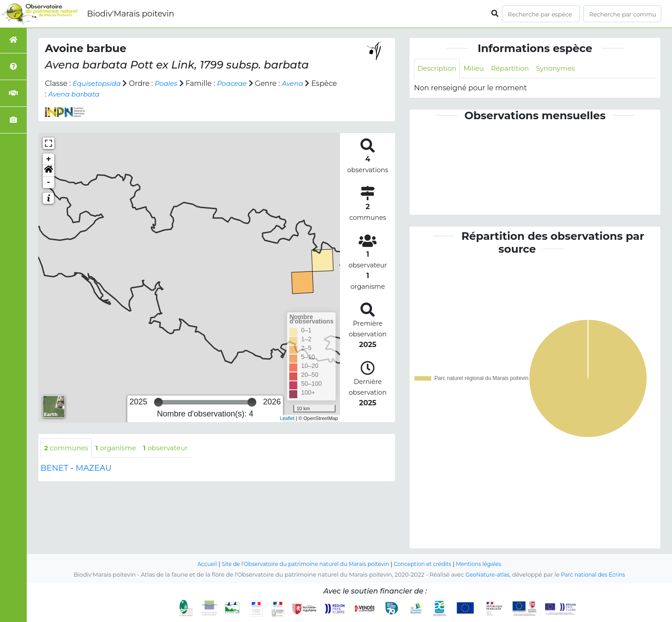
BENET (55, 469)
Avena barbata (103, 94)
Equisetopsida (98, 83)
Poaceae (237, 83)
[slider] (158, 402)
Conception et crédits (427, 564)
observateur (172, 448)
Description (438, 69)
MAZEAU (94, 469)
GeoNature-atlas (485, 575)
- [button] (49, 182)
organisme (120, 448)
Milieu (477, 69)
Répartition (515, 69)
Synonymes (563, 69)
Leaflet (287, 418)
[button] (49, 171)
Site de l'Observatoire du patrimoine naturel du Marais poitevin (303, 564)
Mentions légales (486, 564)
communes (68, 448)
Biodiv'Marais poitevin (130, 14)
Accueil (199, 564)
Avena (300, 83)
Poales (170, 83)
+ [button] (49, 159)
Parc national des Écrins (594, 575)
